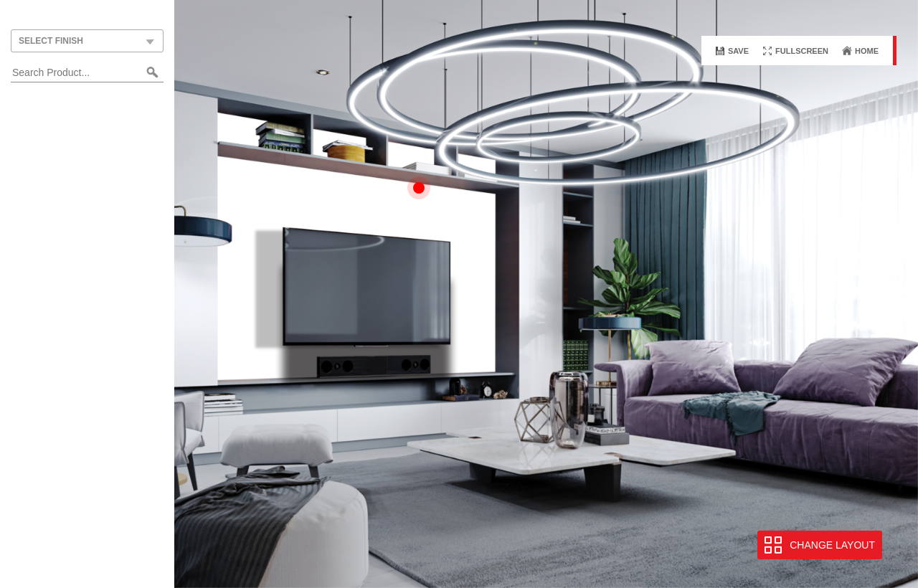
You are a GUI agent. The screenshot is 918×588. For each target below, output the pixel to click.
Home (867, 51)
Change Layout (832, 545)
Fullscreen (802, 51)
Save (738, 51)
